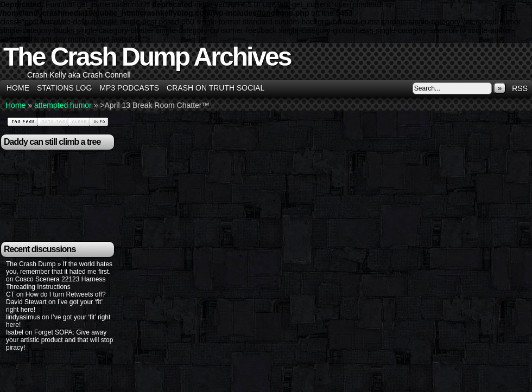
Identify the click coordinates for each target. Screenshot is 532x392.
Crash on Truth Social (216, 88)
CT (10, 294)
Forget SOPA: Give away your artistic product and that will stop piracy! (59, 340)
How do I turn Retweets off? (66, 294)
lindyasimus (23, 317)
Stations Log (64, 88)
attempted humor (63, 105)
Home (18, 88)
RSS (520, 88)
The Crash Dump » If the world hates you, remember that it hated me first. (59, 268)
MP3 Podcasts (129, 88)
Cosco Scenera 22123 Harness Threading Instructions (56, 283)
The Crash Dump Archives (147, 57)
